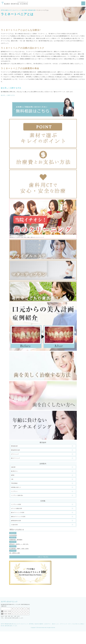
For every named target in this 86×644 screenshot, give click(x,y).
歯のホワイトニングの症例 (18, 512)
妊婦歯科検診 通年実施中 (16, 540)
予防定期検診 (14, 483)
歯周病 (13, 475)
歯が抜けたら (14, 471)
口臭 (12, 479)
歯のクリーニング (15, 458)
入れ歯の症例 (14, 525)
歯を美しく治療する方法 (8, 95)
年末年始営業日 (13, 535)
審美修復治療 (14, 446)
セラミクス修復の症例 (16, 508)
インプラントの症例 (16, 504)
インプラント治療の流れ (17, 495)
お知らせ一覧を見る (43, 557)
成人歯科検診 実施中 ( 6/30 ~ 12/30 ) (19, 549)
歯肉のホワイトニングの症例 (18, 517)
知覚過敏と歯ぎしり (16, 487)
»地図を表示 (4, 606)
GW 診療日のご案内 (15, 553)
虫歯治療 (13, 467)
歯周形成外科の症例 (16, 521)
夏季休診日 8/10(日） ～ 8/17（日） (19, 544)
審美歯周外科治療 (15, 450)
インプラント (14, 491)
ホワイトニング (15, 454)
